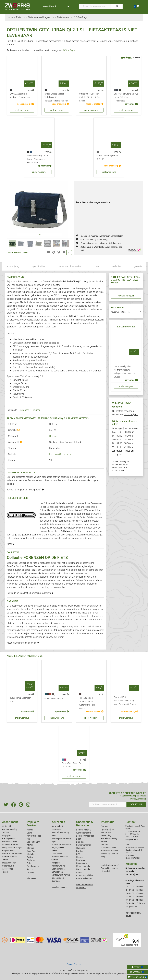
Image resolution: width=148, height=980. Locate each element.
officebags (78, 531)
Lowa (29, 833)
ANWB (30, 845)
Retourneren (106, 832)
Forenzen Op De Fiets (60, 454)
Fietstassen (57, 854)
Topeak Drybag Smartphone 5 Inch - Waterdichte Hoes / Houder (88, 703)
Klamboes (56, 881)
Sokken (5, 832)
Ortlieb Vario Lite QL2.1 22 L (57, 699)
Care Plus (31, 851)
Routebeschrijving (109, 838)
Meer (11, 544)
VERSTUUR (136, 804)
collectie (116, 266)
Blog (103, 857)
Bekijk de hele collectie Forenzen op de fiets (30, 593)
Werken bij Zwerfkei (109, 854)
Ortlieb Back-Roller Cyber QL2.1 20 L (73, 765)
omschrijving (13, 266)
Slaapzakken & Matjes (12, 848)
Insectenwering (58, 866)
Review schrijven (126, 296)
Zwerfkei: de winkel (109, 851)
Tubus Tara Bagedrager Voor (20, 700)
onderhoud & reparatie (69, 266)
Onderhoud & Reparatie (85, 824)
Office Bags (69, 50)
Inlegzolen (56, 863)
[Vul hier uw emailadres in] (108, 805)
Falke (29, 863)
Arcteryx (31, 869)
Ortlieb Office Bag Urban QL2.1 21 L (107, 157)
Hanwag (31, 872)
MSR (29, 839)
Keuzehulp (58, 822)
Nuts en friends (83, 869)
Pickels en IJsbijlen (84, 875)
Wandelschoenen (10, 841)
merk (96, 266)
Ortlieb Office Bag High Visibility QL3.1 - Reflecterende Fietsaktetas (56, 97)
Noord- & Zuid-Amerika (12, 854)
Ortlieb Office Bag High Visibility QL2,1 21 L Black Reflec (90, 97)
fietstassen (91, 584)
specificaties (39, 266)
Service (104, 841)
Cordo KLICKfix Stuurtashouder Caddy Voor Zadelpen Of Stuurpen (126, 701)
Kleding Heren (8, 838)
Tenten (5, 860)
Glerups (30, 848)
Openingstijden (108, 829)
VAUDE (33, 577)
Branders (80, 842)
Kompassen (82, 863)
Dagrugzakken (58, 848)
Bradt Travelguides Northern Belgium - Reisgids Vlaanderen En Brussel (124, 372)
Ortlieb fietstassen (89, 517)
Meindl (30, 830)
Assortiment (56, 6)
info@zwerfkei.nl (120, 468)
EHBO (54, 851)
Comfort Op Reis (10, 857)
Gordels (80, 851)
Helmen (80, 857)
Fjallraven (31, 860)
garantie (138, 266)
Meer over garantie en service (23, 643)
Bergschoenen (9, 851)
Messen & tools (83, 866)
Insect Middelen (9, 863)
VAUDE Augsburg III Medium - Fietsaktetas (20, 96)
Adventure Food (34, 836)
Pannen (80, 872)
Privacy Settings (74, 964)
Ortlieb (30, 857)
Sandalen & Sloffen (11, 845)
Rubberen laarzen (84, 878)
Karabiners (81, 860)
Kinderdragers (58, 878)
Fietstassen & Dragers (29, 410)
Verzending (106, 835)
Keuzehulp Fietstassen (120, 312)
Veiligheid (6, 826)
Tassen (5, 872)
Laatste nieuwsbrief (110, 865)
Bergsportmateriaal (85, 836)
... (23, 17)
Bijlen (54, 841)
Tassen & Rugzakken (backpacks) (25, 490)
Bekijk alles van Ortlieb (18, 252)
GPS (78, 854)
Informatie (108, 822)
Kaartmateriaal (58, 869)
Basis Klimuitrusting (60, 832)
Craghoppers (33, 866)
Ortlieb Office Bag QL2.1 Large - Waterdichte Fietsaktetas (38, 159)
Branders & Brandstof (61, 845)
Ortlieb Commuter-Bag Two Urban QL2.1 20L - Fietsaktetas (126, 97)
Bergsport (7, 835)
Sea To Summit (34, 842)
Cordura (53, 436)
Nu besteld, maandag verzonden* (102, 236)
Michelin (31, 854)
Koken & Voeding (10, 829)
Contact (104, 826)
